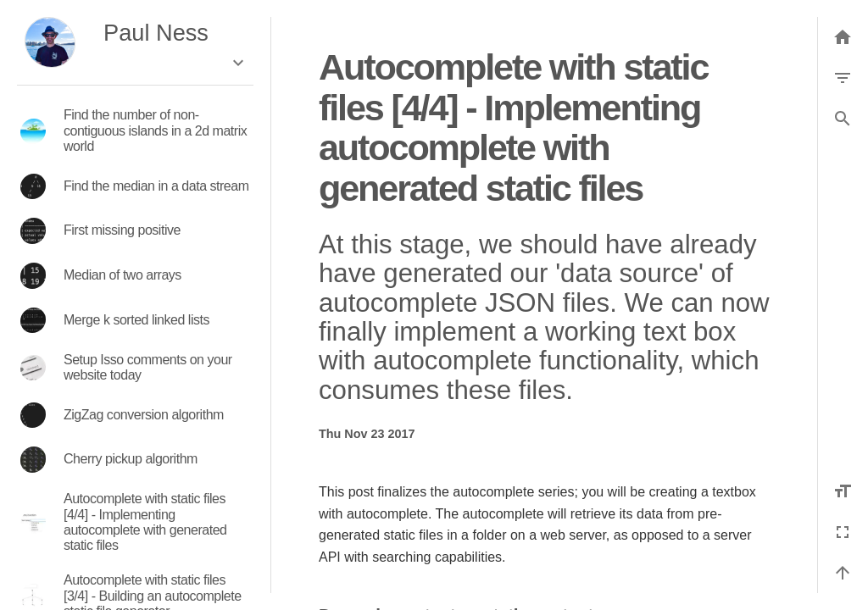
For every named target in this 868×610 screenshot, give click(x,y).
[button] (843, 119)
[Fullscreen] (843, 532)
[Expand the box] (238, 63)
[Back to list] (843, 37)
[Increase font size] (843, 491)
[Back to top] (843, 573)
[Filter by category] (843, 78)
